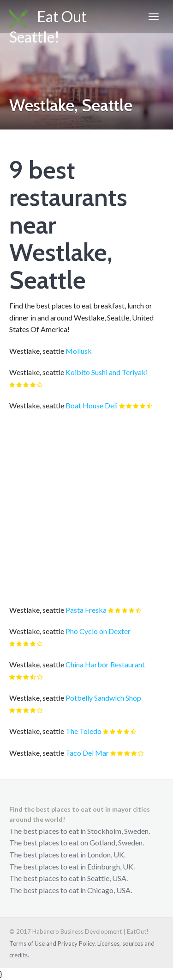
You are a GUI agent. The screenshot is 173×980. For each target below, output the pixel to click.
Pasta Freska (86, 610)
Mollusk (79, 351)
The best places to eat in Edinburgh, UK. (72, 866)
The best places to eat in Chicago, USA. (71, 890)
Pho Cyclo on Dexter (98, 631)
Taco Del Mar (87, 753)
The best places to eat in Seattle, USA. (69, 878)
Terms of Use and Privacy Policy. (53, 943)
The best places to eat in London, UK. (67, 854)
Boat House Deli (92, 405)
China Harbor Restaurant (105, 664)
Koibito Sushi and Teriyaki (107, 372)
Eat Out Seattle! (48, 20)
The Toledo (84, 731)
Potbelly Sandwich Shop (103, 698)
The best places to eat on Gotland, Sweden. (77, 842)
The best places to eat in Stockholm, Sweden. (80, 831)
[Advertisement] (86, 508)
